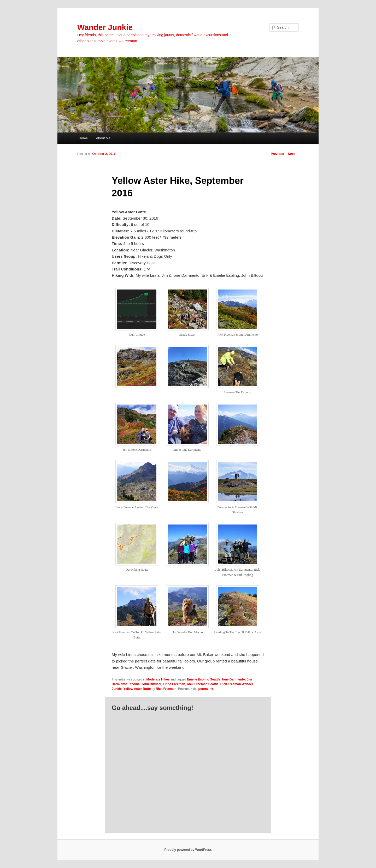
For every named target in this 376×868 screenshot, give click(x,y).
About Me (103, 138)
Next (293, 154)
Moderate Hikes (158, 679)
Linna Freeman (174, 684)
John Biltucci (151, 684)
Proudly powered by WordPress (188, 850)
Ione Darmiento (234, 679)
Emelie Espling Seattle (204, 679)
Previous (275, 154)
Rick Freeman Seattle (203, 684)
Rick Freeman (166, 689)
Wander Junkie (105, 27)
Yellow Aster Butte (137, 689)
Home (83, 138)
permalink (206, 689)
